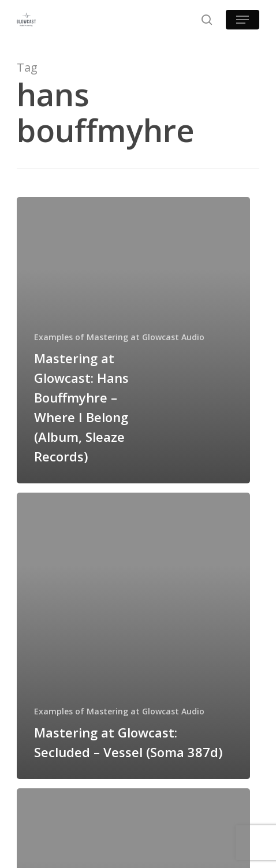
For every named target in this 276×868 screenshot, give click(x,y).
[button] (243, 20)
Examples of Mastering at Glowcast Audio (119, 337)
